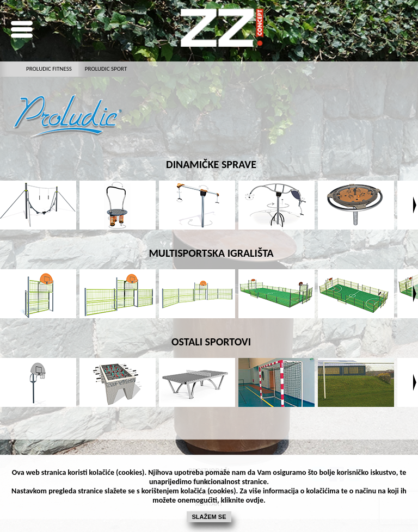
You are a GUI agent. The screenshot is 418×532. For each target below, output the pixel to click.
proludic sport (106, 69)
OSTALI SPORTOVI (211, 342)
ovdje (255, 500)
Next (415, 205)
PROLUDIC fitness (49, 69)
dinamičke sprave (211, 164)
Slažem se (209, 517)
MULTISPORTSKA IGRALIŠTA (211, 253)
